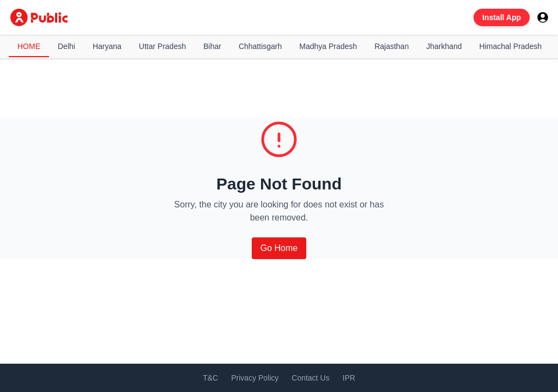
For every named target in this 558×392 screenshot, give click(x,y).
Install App (502, 17)
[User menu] (543, 17)
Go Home (279, 248)
